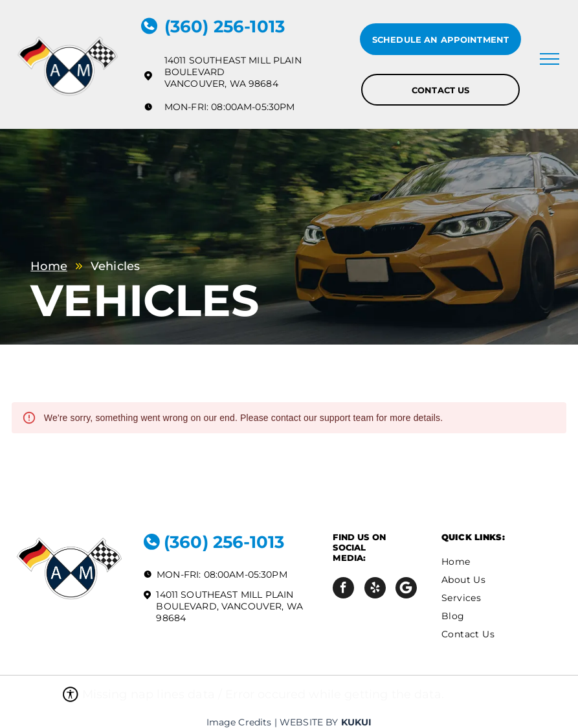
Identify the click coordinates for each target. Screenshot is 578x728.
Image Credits (239, 722)
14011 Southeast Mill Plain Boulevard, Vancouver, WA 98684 (229, 606)
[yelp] (375, 589)
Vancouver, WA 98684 (221, 84)
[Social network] (406, 589)
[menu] (550, 59)
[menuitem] (494, 562)
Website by (309, 722)
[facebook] (343, 589)
